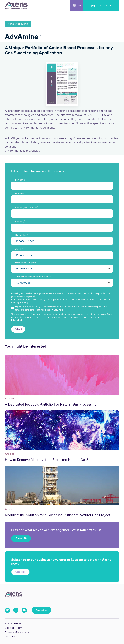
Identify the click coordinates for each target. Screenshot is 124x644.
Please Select (25, 241)
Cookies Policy (13, 628)
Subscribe (20, 572)
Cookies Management (17, 632)
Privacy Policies (18, 320)
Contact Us (21, 538)
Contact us (41, 610)
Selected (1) (23, 283)
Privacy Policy (58, 310)
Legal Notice (12, 637)
